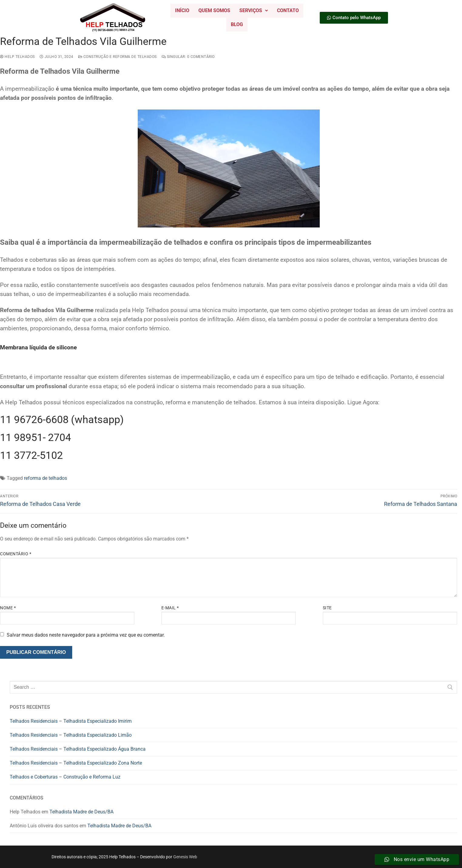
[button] (254, 11)
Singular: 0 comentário (188, 57)
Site (327, 608)
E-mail (170, 608)
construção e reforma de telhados (118, 57)
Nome (8, 608)
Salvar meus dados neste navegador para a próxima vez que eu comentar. (86, 635)
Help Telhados (17, 57)
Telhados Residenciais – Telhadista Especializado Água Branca (78, 749)
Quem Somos (214, 10)
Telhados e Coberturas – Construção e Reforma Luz (65, 777)
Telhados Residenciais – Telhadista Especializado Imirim (71, 721)
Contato (288, 10)
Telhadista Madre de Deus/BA (81, 812)
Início (182, 10)
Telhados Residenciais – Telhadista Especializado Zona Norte (76, 763)
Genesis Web (185, 857)
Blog (237, 24)
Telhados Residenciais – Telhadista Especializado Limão (71, 735)
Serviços (254, 10)
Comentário (16, 554)
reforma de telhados (46, 478)
